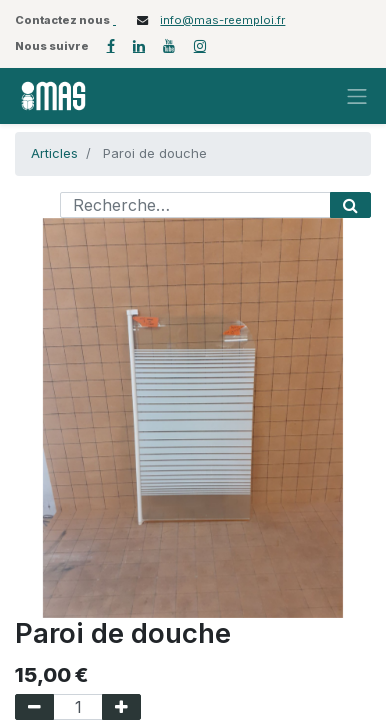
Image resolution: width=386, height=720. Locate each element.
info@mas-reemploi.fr (222, 20)
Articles (54, 153)
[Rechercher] (350, 205)
